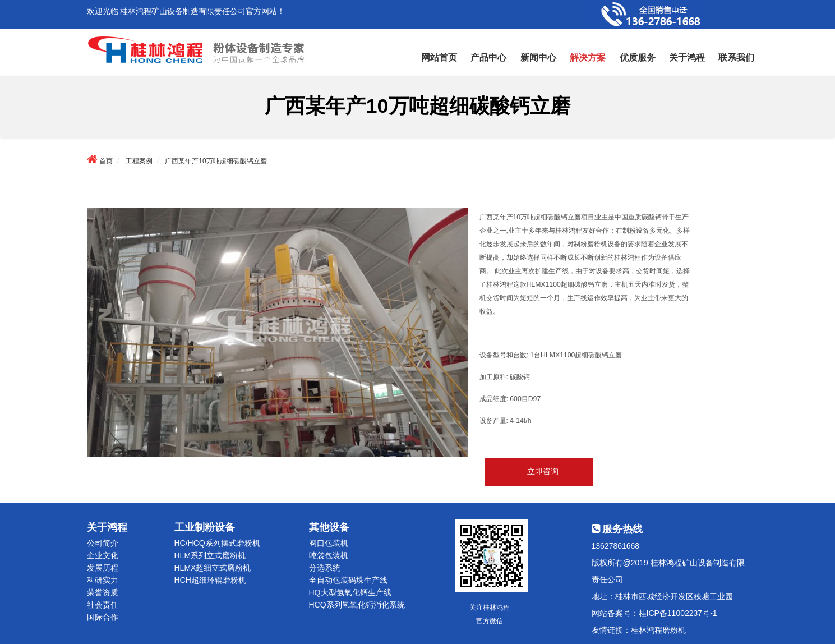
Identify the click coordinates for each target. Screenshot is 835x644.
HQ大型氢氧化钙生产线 (350, 592)
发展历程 (103, 568)
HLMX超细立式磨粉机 (213, 568)
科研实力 (103, 580)
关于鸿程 (687, 58)
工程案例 (139, 161)
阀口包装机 (329, 543)
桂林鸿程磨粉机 (658, 630)
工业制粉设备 (205, 527)
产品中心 (488, 58)
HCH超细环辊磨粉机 (210, 580)
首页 (106, 161)
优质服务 (638, 58)
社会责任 (103, 605)
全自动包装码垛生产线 (348, 580)
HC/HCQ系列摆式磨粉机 (217, 543)
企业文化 (103, 555)
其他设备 (329, 527)
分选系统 (325, 568)
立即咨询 (543, 472)
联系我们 (736, 58)
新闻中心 (538, 58)
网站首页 (439, 58)
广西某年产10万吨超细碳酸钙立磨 (216, 161)
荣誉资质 (103, 592)
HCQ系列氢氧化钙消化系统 (357, 605)
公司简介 (103, 543)
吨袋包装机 (329, 555)
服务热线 (617, 529)
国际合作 (103, 617)
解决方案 (588, 58)
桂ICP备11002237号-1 (678, 613)
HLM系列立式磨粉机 (210, 555)
